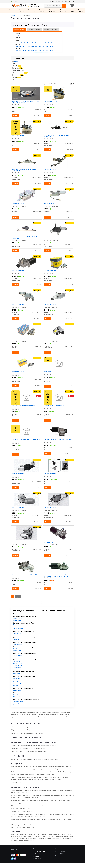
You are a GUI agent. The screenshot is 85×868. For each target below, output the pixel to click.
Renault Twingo (18, 674)
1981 (21, 50)
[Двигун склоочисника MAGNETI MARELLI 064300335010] (59, 162)
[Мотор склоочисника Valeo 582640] (59, 469)
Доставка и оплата (55, 1)
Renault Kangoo (18, 669)
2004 (32, 43)
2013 (28, 39)
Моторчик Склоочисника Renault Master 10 (24, 580)
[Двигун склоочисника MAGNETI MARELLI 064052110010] (26, 264)
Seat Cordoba (17, 679)
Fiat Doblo (16, 630)
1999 (52, 46)
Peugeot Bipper (18, 660)
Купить (15, 116)
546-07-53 (35, 6)
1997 (44, 46)
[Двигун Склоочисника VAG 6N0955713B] (26, 128)
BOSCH (16, 61)
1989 (52, 50)
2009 (52, 43)
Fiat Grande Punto (18, 634)
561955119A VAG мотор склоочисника (55, 409)
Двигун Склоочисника (51, 102)
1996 (40, 46)
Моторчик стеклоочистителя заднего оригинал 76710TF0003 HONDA (26, 102)
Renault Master (18, 670)
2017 (44, 39)
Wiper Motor (48, 375)
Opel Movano (17, 656)
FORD (17, 66)
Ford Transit (17, 640)
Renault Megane (18, 672)
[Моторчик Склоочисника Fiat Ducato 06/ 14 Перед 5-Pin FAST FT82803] (59, 435)
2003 (28, 43)
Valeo (16, 80)
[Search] (64, 6)
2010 (17, 39)
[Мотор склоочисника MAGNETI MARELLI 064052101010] (26, 366)
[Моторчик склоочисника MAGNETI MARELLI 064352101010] (59, 128)
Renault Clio (17, 667)
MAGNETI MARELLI (19, 70)
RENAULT (18, 75)
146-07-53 (35, 4)
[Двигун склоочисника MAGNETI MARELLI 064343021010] (59, 196)
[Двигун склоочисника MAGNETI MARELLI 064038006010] (59, 230)
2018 (48, 39)
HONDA (18, 68)
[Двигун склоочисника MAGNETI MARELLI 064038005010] (26, 298)
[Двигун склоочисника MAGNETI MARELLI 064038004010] (59, 503)
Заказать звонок (38, 861)
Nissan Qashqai (17, 649)
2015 (36, 39)
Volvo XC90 (17, 702)
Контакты (65, 1)
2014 (32, 39)
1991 (21, 46)
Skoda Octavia (17, 685)
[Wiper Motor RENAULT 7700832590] (59, 366)
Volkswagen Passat (19, 708)
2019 (51, 39)
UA (13, 1)
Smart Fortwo (17, 695)
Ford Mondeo (17, 638)
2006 (40, 43)
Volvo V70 (16, 700)
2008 (48, 43)
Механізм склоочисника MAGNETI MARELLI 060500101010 (24, 239)
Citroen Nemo (17, 626)
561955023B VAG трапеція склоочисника (24, 409)
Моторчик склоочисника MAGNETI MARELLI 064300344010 (25, 171)
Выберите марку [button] (35, 29)
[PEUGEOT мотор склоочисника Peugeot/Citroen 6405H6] (26, 435)
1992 (24, 46)
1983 (28, 50)
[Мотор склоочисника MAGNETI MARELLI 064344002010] (59, 332)
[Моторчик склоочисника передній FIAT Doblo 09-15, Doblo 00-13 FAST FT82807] (59, 538)
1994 (32, 46)
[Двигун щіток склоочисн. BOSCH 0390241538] (26, 332)
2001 (21, 43)
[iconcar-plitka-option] (71, 84)
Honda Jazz (16, 645)
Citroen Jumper (17, 624)
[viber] (15, 864)
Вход (72, 1)
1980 (17, 50)
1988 (48, 50)
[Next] (20, 601)
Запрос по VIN (37, 864)
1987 (44, 50)
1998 (48, 46)
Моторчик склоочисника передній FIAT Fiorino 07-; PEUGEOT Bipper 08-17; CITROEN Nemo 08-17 (58, 580)
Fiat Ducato (16, 632)
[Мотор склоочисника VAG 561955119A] (59, 401)
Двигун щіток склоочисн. (19, 341)
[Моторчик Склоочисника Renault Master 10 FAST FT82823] (26, 572)
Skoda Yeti (16, 691)
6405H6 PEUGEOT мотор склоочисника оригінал (26, 443)
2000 (17, 43)
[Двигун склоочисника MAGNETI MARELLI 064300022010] (26, 503)
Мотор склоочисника (18, 204)
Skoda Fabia (17, 683)
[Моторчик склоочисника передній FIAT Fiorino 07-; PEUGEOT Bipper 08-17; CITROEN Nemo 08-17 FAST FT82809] (59, 572)
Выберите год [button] (19, 29)
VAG (17, 78)
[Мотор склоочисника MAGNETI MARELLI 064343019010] (26, 196)
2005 (36, 43)
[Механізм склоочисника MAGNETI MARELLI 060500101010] (26, 230)
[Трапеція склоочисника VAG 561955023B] (26, 401)
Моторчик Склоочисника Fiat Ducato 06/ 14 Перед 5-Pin (57, 444)
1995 (36, 46)
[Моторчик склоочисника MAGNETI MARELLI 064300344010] (26, 162)
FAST (15, 63)
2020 (17, 35)
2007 (44, 43)
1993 (28, 46)
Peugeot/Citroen (20, 73)
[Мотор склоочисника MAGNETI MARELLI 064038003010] (59, 264)
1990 (17, 46)
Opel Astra (16, 654)
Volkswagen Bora (18, 706)
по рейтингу (24, 84)
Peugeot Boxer (17, 662)
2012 (24, 39)
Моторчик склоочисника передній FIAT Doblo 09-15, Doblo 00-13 (59, 546)
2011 (20, 39)
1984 (32, 50)
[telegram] (12, 864)
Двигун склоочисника (50, 170)
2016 (40, 39)
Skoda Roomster (18, 687)
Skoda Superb (17, 689)
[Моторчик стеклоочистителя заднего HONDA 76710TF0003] (26, 93)
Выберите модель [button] (51, 29)
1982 (24, 50)
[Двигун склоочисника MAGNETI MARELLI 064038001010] (26, 469)
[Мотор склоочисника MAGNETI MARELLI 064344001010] (26, 538)
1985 (36, 50)
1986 (40, 50)
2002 (25, 43)
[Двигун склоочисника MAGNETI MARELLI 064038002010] (59, 298)
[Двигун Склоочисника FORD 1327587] (59, 93)
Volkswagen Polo (18, 710)
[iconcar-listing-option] (73, 84)
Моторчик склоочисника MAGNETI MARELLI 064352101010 (57, 137)
